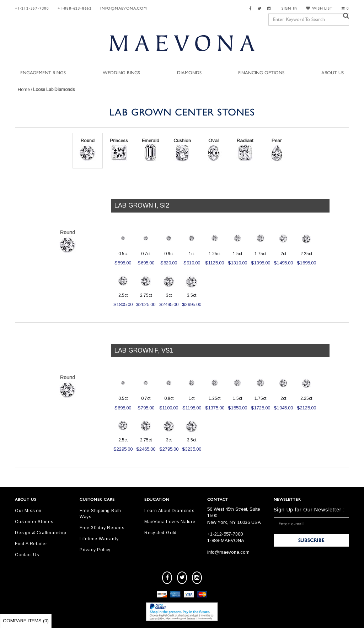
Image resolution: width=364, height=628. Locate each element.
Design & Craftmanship (41, 533)
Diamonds (189, 73)
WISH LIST (319, 8)
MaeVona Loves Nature (170, 522)
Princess (119, 150)
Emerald (150, 150)
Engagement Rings (43, 73)
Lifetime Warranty (99, 539)
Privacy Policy (95, 550)
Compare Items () (26, 621)
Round (87, 150)
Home (24, 90)
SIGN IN (290, 8)
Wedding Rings (121, 73)
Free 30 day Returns (102, 528)
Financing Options (261, 73)
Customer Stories (34, 522)
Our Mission (28, 511)
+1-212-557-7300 (32, 8)
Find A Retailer (31, 544)
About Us (333, 73)
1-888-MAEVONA (226, 540)
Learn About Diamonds (169, 511)
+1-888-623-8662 (75, 8)
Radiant (245, 150)
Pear (277, 150)
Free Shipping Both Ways (100, 514)
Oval (214, 150)
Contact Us (27, 555)
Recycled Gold (160, 533)
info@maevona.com (124, 8)
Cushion (182, 150)
